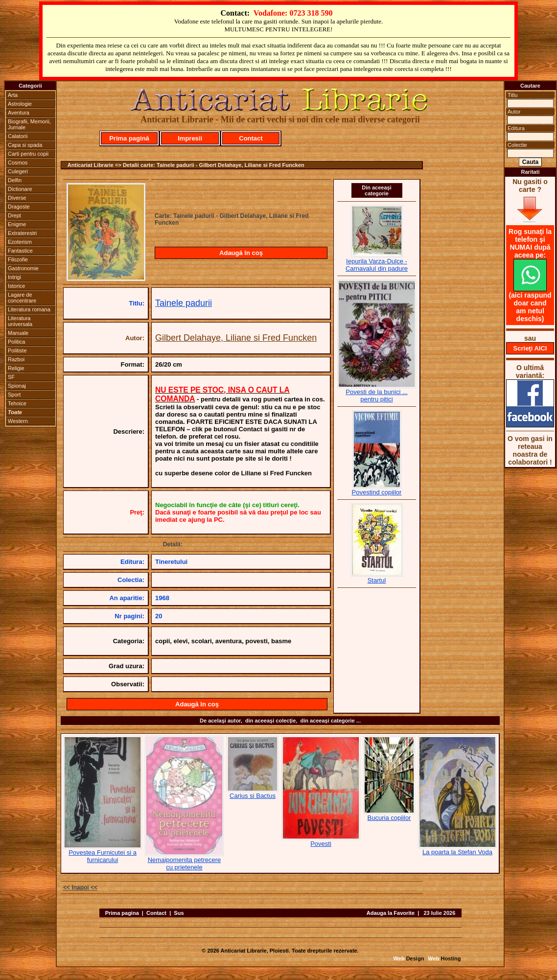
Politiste (17, 350)
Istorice (16, 286)
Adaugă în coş (241, 253)
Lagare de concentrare (22, 298)
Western (18, 421)
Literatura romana (29, 309)
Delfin (15, 180)
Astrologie (20, 104)
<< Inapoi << (80, 887)
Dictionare (20, 189)
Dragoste (19, 207)
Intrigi (14, 277)
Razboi (16, 359)
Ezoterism (20, 242)
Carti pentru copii (28, 154)
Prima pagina (122, 913)
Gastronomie (23, 268)
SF (11, 377)
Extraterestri (22, 233)
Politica (16, 342)
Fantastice (20, 251)
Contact (251, 138)
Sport (14, 395)
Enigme (17, 224)
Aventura (19, 113)
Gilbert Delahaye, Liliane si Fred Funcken (236, 338)
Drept (14, 215)
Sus (179, 913)
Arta (13, 95)
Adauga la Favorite (391, 913)
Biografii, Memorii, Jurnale (29, 124)
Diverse (17, 198)
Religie (16, 368)
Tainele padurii (184, 303)
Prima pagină (129, 138)
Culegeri (18, 171)
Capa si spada (25, 145)
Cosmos (18, 163)
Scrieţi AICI (530, 348)
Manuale (18, 333)
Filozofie (18, 259)
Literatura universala (20, 321)
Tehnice (17, 403)
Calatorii (18, 136)
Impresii (190, 138)
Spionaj (17, 386)
